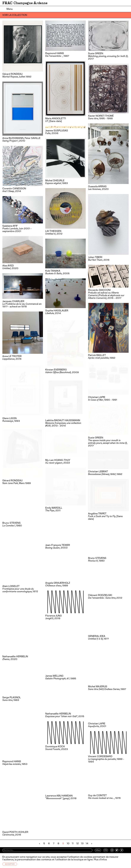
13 (82, 843)
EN (106, 850)
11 (73, 843)
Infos (98, 850)
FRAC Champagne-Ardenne (25, 3)
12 (77, 843)
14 (87, 843)
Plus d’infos (100, 860)
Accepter (10, 864)
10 (68, 843)
